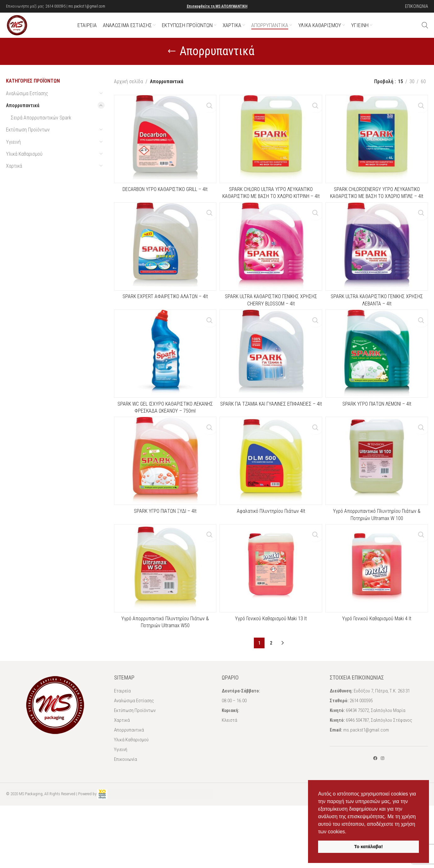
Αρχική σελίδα (128, 94)
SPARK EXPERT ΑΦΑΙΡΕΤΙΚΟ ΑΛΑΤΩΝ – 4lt (164, 312)
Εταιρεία (122, 716)
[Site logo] (23, 31)
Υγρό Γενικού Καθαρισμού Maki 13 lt (271, 644)
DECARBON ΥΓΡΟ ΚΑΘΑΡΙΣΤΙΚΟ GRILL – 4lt (164, 202)
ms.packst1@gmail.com (87, 6)
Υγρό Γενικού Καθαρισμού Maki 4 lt (378, 644)
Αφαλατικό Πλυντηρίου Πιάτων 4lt (271, 533)
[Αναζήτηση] (425, 32)
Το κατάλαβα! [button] (369, 847)
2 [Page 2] (271, 668)
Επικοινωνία (126, 784)
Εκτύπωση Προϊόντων (28, 142)
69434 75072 (357, 736)
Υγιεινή (13, 155)
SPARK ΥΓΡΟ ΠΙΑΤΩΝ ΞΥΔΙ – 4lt (164, 533)
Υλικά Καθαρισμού (24, 167)
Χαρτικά (14, 179)
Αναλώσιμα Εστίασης (27, 106)
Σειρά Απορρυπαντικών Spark (41, 130)
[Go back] (172, 64)
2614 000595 (56, 6)
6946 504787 (357, 745)
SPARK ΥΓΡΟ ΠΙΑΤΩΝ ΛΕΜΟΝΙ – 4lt (378, 423)
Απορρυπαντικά (23, 118)
